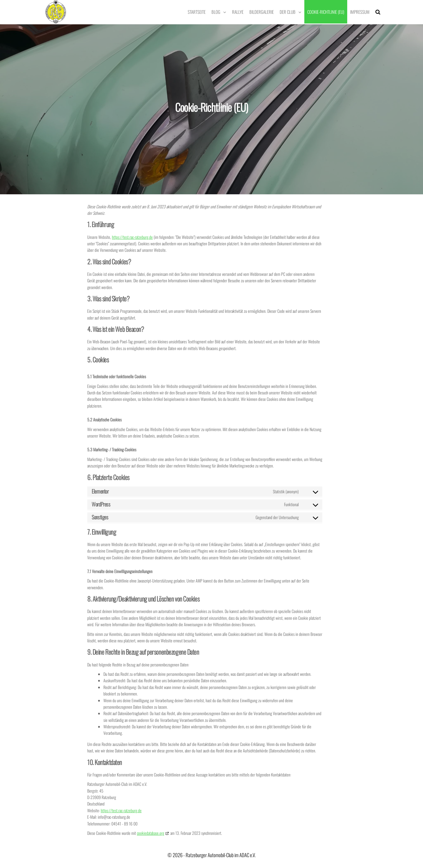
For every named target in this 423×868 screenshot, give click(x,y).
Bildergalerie (262, 12)
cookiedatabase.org (151, 833)
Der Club (288, 12)
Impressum (360, 12)
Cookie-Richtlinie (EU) (326, 12)
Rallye (238, 12)
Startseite (197, 12)
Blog (216, 12)
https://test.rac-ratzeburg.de (132, 237)
